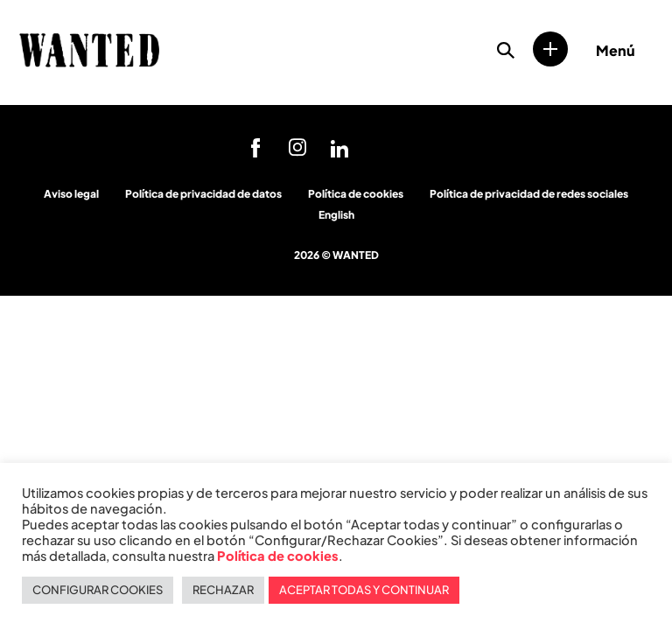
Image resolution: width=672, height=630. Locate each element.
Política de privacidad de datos (203, 194)
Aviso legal (71, 194)
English (336, 215)
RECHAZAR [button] (223, 590)
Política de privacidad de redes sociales (529, 194)
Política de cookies (356, 194)
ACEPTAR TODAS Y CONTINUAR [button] (364, 590)
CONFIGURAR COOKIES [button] (98, 590)
